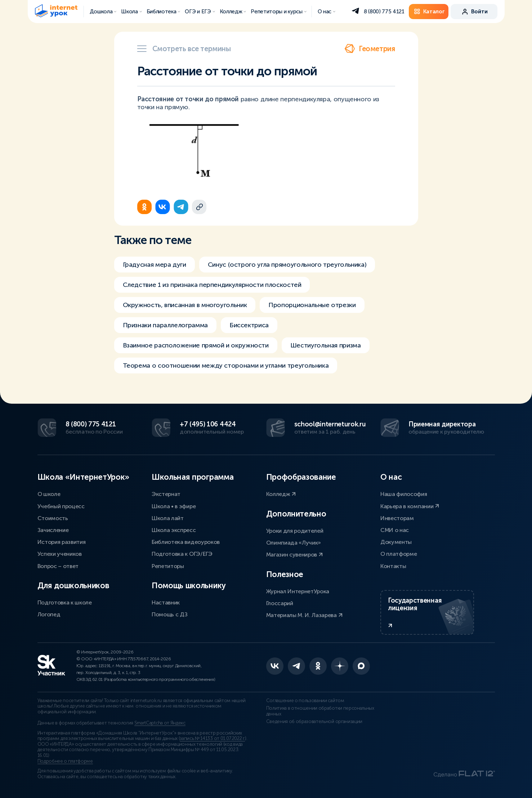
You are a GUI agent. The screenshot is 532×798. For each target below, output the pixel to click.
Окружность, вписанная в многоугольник (185, 305)
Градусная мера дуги (155, 265)
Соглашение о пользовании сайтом (305, 701)
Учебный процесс (61, 506)
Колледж (281, 494)
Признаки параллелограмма (165, 325)
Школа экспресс (174, 530)
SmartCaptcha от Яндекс (160, 723)
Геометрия (370, 49)
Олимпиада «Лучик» (294, 543)
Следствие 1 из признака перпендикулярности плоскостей (212, 285)
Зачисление (53, 530)
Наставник (166, 602)
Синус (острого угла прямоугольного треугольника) (287, 265)
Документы (396, 542)
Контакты (393, 566)
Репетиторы (168, 566)
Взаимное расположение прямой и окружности (196, 345)
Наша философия (404, 494)
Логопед (49, 614)
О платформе (399, 554)
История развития (62, 542)
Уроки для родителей (295, 531)
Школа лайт (168, 518)
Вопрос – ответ (58, 566)
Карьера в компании (410, 506)
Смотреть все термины (184, 49)
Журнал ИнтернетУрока (298, 591)
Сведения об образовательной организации (314, 722)
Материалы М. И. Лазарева (304, 615)
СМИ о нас (395, 530)
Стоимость (53, 518)
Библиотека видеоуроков (186, 542)
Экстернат (166, 494)
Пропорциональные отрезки (312, 305)
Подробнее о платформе (65, 761)
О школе (49, 494)
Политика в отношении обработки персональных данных (320, 711)
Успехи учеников (60, 554)
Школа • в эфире (174, 506)
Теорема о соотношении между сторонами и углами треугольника (226, 365)
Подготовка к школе (65, 602)
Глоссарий (280, 603)
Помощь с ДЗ (169, 614)
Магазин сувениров (294, 555)
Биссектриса (249, 325)
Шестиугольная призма (326, 345)
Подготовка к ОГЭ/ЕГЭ (182, 554)
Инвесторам (397, 518)
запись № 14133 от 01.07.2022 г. (212, 739)
